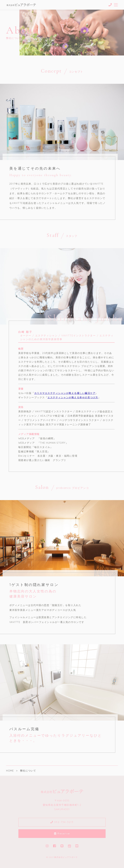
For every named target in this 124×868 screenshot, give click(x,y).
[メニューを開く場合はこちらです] (116, 5)
